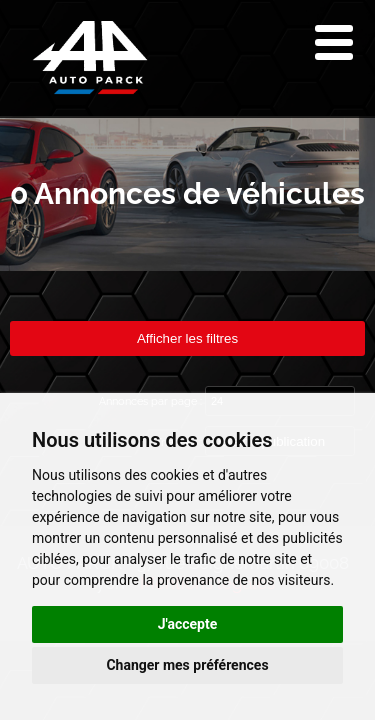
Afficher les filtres (187, 338)
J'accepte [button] (188, 624)
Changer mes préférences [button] (187, 665)
